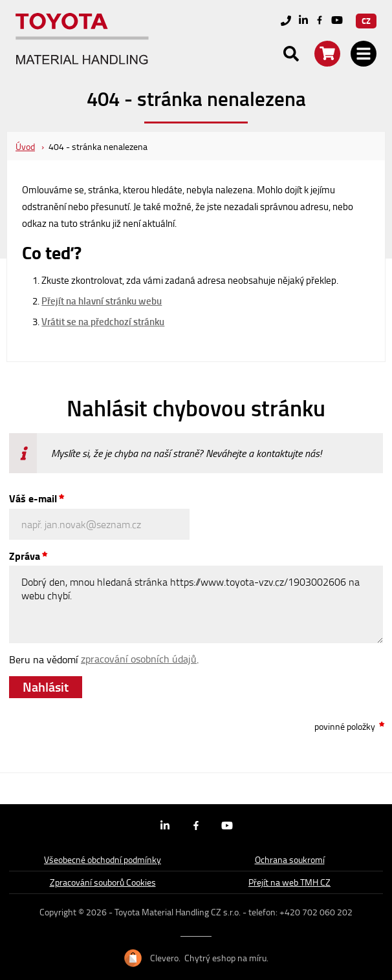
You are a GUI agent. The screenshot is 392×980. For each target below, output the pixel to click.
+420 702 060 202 (316, 912)
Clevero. (165, 958)
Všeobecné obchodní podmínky (103, 859)
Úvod (25, 146)
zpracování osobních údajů (139, 659)
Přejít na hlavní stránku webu (102, 301)
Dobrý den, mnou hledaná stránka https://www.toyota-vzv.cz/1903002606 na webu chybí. (196, 604)
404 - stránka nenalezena (98, 146)
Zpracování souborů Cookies (103, 882)
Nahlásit (46, 687)
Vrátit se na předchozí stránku (103, 321)
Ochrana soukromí (290, 859)
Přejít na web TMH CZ (289, 882)
